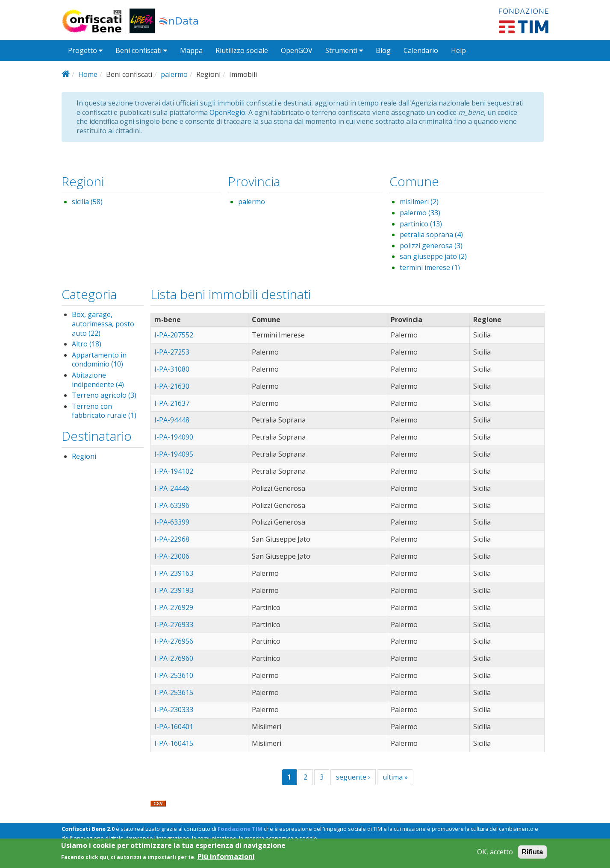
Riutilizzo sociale (242, 50)
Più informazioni (226, 859)
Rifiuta (533, 854)
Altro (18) (87, 344)
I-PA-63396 (172, 505)
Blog (383, 50)
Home (88, 74)
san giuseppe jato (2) (433, 256)
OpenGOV (297, 50)
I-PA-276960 (174, 658)
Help (458, 50)
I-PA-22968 (172, 539)
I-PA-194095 (174, 454)
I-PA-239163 (174, 573)
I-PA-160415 (174, 743)
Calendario (421, 50)
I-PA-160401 (174, 727)
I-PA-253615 (174, 692)
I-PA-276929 (174, 607)
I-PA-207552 (174, 335)
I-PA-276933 (174, 625)
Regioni (84, 456)
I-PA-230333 (174, 710)
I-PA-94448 (172, 420)
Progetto (85, 50)
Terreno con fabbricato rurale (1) (104, 411)
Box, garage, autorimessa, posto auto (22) (103, 324)
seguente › (353, 777)
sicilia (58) (87, 202)
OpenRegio (227, 112)
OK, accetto (495, 854)
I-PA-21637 (172, 403)
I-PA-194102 (174, 471)
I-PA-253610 (174, 675)
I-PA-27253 (172, 352)
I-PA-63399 (172, 522)
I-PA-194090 (174, 437)
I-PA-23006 (172, 556)
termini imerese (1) (430, 267)
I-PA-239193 (174, 590)
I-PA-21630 (172, 386)
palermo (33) (420, 213)
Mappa (191, 50)
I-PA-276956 (174, 641)
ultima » (395, 777)
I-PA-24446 (172, 488)
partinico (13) (421, 224)
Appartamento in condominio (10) (99, 360)
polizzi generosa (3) (431, 246)
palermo (174, 74)
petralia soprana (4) (431, 235)
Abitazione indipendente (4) (98, 380)
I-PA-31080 (172, 369)
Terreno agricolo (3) (104, 395)
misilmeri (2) (419, 202)
